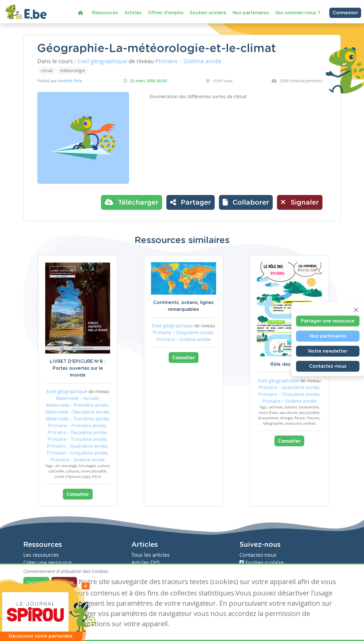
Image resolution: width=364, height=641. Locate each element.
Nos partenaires (251, 13)
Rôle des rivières (289, 364)
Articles (133, 13)
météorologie (73, 70)
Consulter (78, 494)
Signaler (300, 202)
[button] (246, 202)
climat (47, 70)
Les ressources (41, 555)
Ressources (105, 13)
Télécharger (132, 202)
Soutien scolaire (208, 13)
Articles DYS (146, 563)
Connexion (345, 13)
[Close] (356, 310)
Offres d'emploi (166, 13)
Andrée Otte (70, 81)
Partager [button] (191, 202)
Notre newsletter (328, 351)
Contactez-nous (328, 366)
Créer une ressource (47, 563)
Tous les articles (151, 555)
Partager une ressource (328, 321)
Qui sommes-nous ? (298, 13)
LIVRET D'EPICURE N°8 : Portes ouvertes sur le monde (78, 368)
